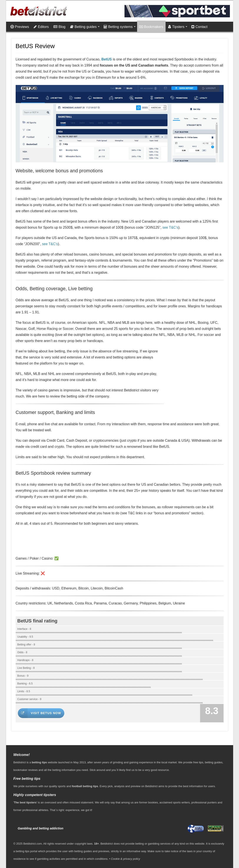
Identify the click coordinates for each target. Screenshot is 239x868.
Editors (41, 27)
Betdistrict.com (32, 844)
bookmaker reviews (26, 770)
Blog (59, 27)
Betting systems (118, 27)
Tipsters (176, 27)
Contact (199, 27)
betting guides (214, 762)
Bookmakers (151, 27)
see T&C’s (170, 227)
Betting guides (83, 27)
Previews (20, 27)
